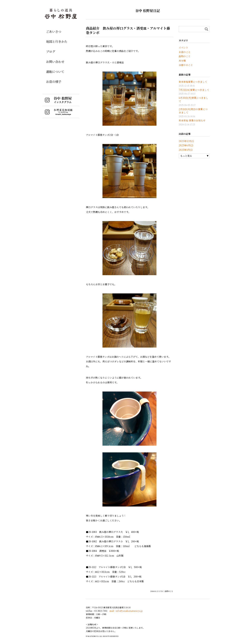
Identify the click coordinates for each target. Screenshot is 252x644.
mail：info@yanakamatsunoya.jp (126, 611)
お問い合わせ (55, 62)
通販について (55, 72)
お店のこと (185, 52)
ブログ (51, 51)
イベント (183, 48)
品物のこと (169, 591)
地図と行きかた (57, 41)
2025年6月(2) (186, 145)
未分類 (182, 61)
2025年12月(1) (186, 141)
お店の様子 (54, 82)
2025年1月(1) (186, 150)
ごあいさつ (54, 31)
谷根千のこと (186, 65)
